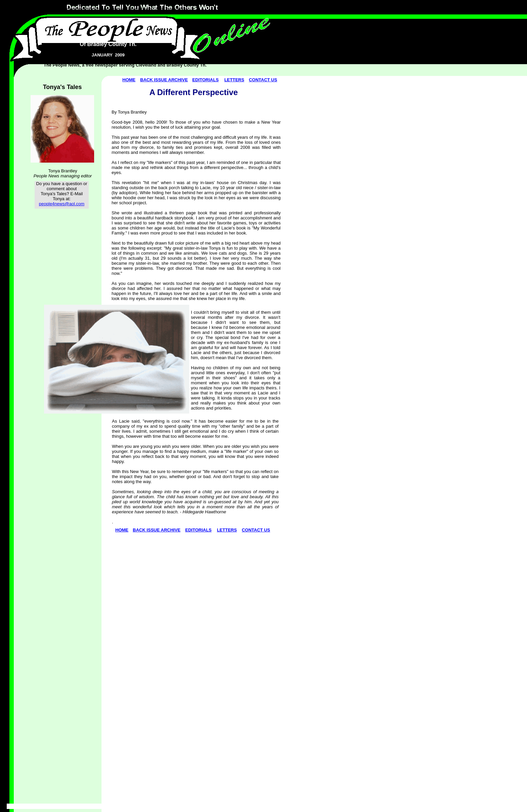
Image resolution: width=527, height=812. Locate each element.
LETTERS (234, 80)
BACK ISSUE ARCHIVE (164, 80)
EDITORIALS (206, 80)
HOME (129, 80)
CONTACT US (263, 80)
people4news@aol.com (62, 204)
